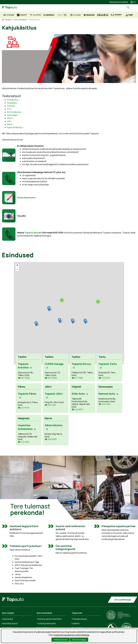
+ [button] (17, 265)
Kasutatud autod (10, 623)
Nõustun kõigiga (79, 640)
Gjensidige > (13, 115)
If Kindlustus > (13, 100)
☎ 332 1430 (50, 405)
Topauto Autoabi (33, 233)
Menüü (134, 7)
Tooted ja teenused (46, 623)
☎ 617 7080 (77, 378)
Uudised (75, 623)
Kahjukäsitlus (34, 20)
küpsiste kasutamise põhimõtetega (72, 635)
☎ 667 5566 (51, 378)
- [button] (17, 269)
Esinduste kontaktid (119, 2)
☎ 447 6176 (24, 408)
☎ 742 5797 (104, 378)
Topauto (8, 20)
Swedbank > (13, 103)
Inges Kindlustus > (16, 127)
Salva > (10, 124)
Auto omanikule (20, 20)
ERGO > (11, 118)
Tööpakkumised (79, 619)
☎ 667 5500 (24, 378)
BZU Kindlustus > (15, 112)
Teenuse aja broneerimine (49, 619)
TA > (11, 109)
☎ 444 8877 (78, 410)
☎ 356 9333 (51, 439)
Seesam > (12, 106)
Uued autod (7, 619)
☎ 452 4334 (104, 404)
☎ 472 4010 (23, 442)
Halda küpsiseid (61, 640)
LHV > (10, 121)
